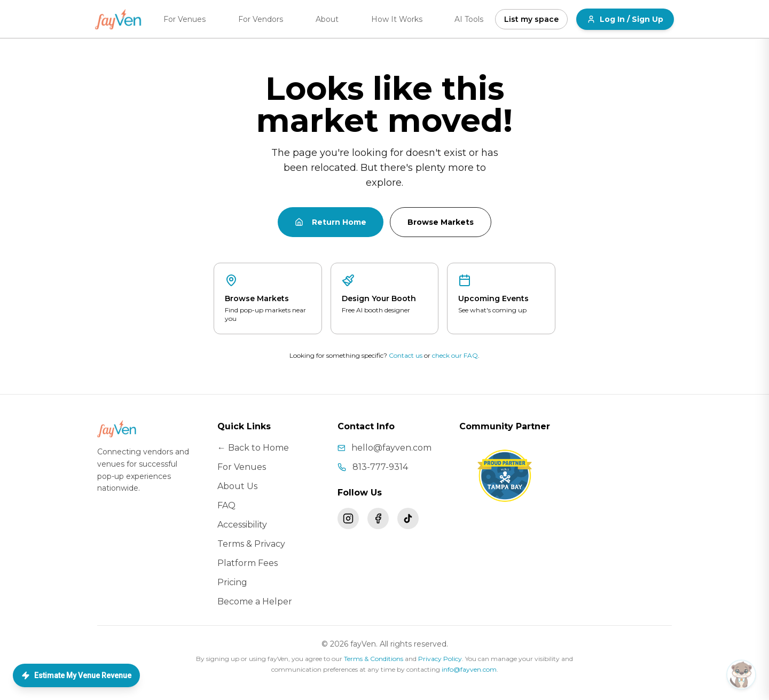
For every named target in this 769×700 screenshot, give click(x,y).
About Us (237, 486)
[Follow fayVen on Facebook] (378, 518)
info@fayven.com (469, 669)
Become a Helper (255, 601)
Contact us (406, 355)
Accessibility (242, 525)
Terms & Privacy (251, 544)
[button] (666, 672)
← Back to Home (253, 448)
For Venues (185, 19)
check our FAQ (455, 355)
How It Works (397, 19)
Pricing (232, 582)
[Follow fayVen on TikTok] (408, 518)
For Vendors (261, 19)
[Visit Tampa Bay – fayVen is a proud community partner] (505, 476)
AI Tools (469, 19)
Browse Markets (441, 222)
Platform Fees (248, 563)
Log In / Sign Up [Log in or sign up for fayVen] (625, 19)
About (327, 19)
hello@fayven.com (391, 448)
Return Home (331, 222)
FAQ (226, 505)
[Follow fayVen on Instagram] (348, 518)
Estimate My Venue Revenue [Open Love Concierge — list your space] (76, 675)
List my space (531, 19)
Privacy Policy (440, 659)
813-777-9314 (380, 467)
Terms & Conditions (374, 659)
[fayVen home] (119, 19)
